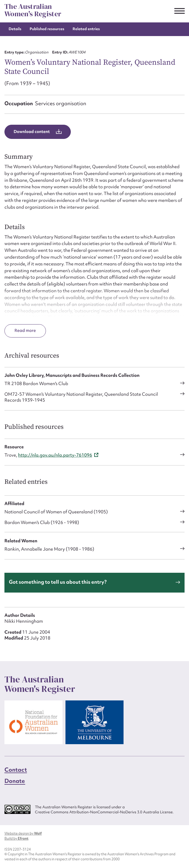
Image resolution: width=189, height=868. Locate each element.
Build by (16, 838)
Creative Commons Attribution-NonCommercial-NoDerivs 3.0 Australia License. (104, 812)
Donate (15, 781)
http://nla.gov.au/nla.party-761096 (55, 455)
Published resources (47, 29)
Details (15, 29)
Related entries (86, 29)
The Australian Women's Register (33, 10)
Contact (16, 770)
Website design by (23, 833)
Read (20, 330)
